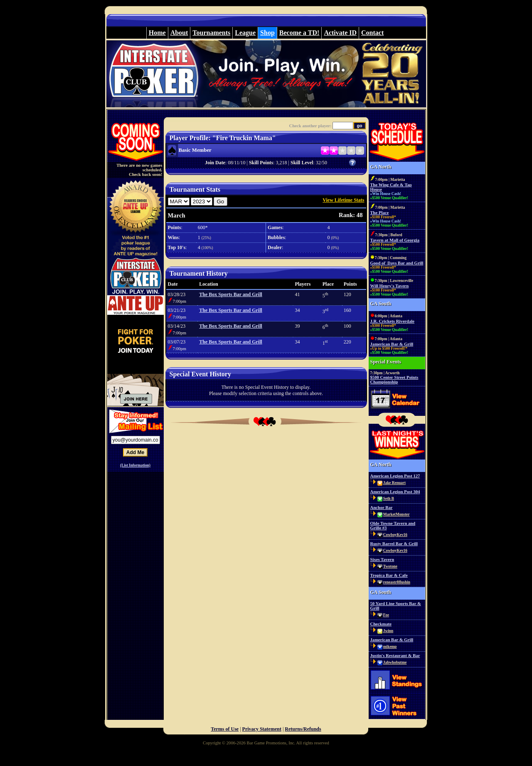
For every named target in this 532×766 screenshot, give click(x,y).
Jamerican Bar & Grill (392, 344)
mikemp (390, 647)
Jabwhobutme (395, 662)
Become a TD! (299, 33)
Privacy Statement (262, 729)
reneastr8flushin (397, 582)
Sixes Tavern (382, 560)
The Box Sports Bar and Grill (230, 294)
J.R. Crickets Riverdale (393, 321)
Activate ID (340, 33)
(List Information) (135, 465)
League (245, 33)
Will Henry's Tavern (390, 286)
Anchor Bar (382, 508)
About (179, 33)
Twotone (390, 566)
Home (157, 33)
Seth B (389, 499)
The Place (380, 213)
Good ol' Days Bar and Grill (397, 263)
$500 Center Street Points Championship (394, 380)
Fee (386, 615)
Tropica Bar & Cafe (389, 575)
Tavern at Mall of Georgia (395, 240)
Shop (267, 33)
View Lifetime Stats (343, 200)
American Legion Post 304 (395, 492)
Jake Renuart (394, 483)
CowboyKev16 (395, 535)
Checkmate (381, 624)
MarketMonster (397, 514)
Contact (372, 33)
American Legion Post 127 (395, 476)
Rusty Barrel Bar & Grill (394, 544)
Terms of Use (225, 729)
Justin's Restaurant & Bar (395, 656)
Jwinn (388, 631)
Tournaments (211, 33)
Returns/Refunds (303, 729)
